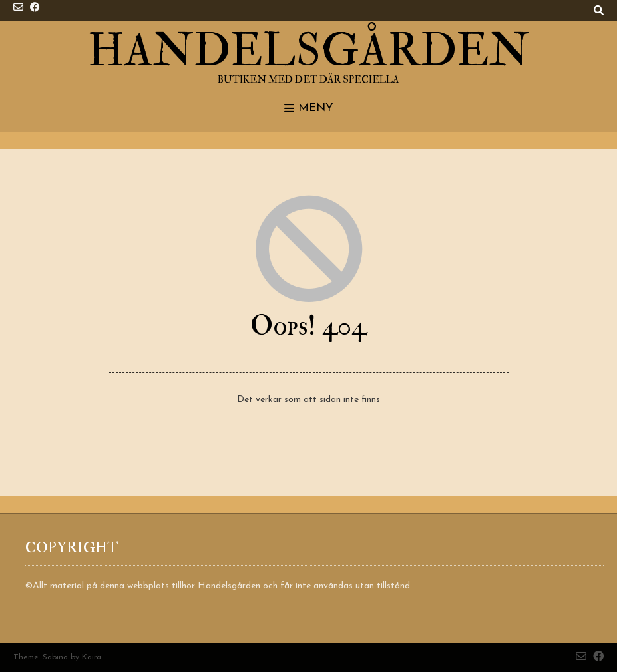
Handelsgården (309, 51)
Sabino (55, 657)
